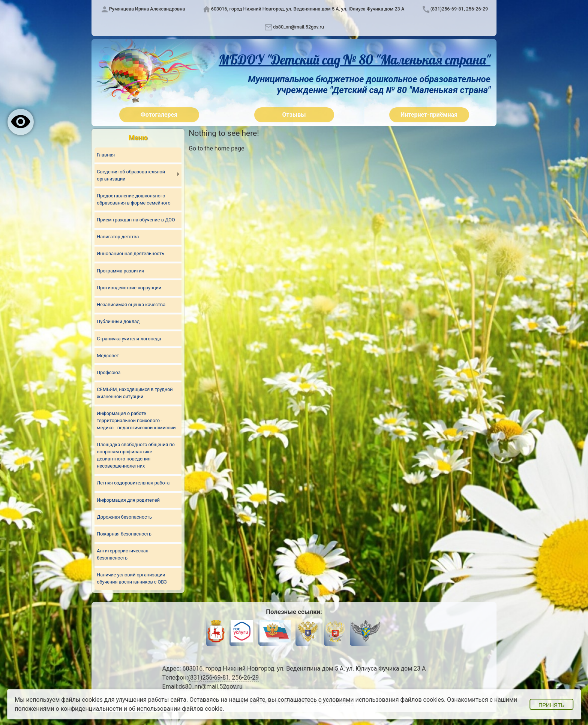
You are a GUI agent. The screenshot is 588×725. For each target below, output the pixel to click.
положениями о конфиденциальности (68, 709)
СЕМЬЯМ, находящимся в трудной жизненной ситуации (135, 393)
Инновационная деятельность (130, 254)
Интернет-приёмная (429, 115)
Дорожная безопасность (124, 517)
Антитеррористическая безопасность (122, 555)
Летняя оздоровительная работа (133, 483)
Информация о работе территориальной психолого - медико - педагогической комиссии (136, 421)
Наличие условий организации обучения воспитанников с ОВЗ (132, 579)
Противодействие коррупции (129, 288)
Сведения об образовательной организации (131, 175)
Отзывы (294, 115)
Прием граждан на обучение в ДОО (136, 220)
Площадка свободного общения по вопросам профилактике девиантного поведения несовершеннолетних (136, 456)
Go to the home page (216, 148)
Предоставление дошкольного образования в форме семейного (133, 199)
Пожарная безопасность (124, 534)
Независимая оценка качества (131, 305)
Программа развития (120, 271)
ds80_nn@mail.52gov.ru (298, 27)
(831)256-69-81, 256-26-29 (459, 9)
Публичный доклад (118, 322)
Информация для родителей (128, 500)
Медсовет (108, 356)
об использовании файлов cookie (176, 709)
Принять (551, 705)
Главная (106, 155)
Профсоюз (109, 372)
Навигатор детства (118, 237)
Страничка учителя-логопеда (129, 339)
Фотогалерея (159, 115)
